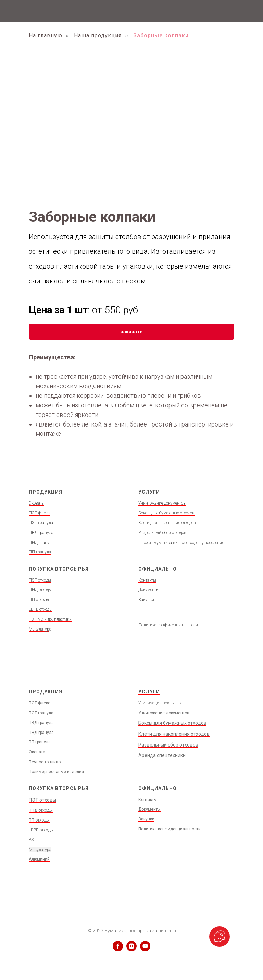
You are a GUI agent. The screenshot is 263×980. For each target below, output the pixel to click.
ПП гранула (40, 552)
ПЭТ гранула (41, 523)
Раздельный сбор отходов (162, 533)
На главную (46, 35)
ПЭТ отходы (40, 580)
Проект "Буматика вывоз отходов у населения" (182, 543)
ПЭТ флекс (39, 513)
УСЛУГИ (149, 692)
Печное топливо (45, 762)
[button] (131, 332)
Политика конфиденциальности (168, 625)
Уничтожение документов (162, 503)
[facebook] (118, 949)
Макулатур (39, 629)
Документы (149, 590)
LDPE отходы (41, 609)
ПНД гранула (41, 543)
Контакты (147, 580)
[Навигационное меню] (251, 11)
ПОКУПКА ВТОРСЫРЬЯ (59, 788)
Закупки (146, 600)
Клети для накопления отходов (167, 523)
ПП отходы (39, 600)
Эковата (36, 503)
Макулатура (40, 850)
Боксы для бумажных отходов (166, 513)
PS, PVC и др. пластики (50, 619)
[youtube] (145, 949)
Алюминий (39, 859)
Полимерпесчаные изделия (56, 772)
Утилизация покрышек (160, 703)
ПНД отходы (40, 590)
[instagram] (131, 949)
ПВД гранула (41, 533)
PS (31, 840)
